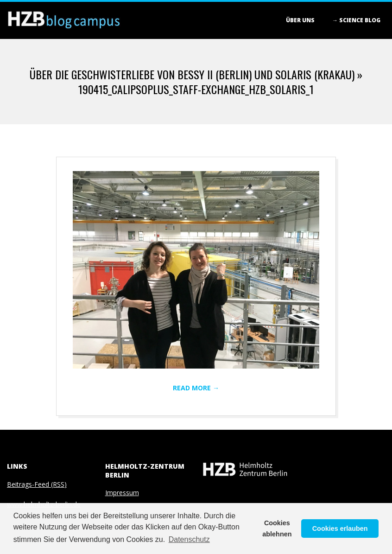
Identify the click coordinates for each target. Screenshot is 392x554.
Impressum (122, 493)
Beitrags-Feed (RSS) (37, 484)
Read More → (196, 388)
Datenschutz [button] (189, 539)
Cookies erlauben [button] (340, 529)
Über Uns (300, 20)
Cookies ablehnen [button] (277, 529)
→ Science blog (356, 20)
